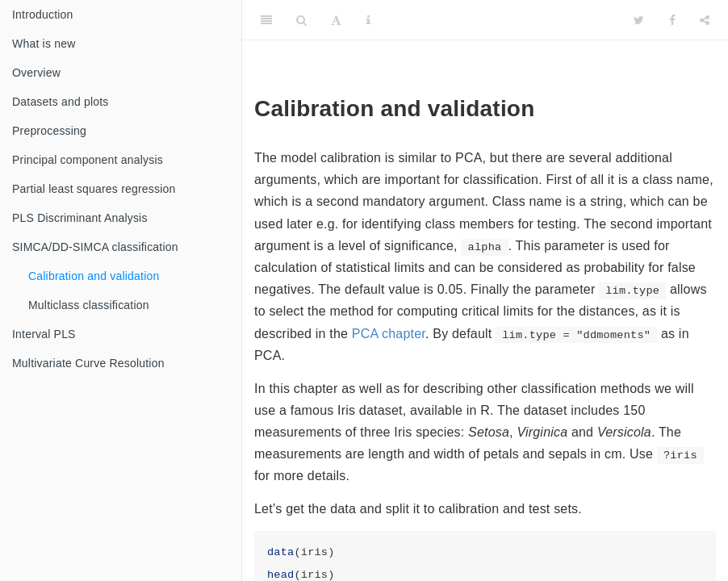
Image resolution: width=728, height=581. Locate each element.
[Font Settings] (336, 20)
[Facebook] (672, 20)
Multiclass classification (89, 305)
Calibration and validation (94, 276)
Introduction (43, 15)
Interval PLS (44, 334)
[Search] (301, 20)
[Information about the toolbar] (368, 20)
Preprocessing (49, 131)
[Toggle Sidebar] (266, 20)
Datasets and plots (61, 102)
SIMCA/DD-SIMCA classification (95, 247)
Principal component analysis (88, 160)
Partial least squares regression (94, 189)
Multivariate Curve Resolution (88, 363)
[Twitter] (639, 20)
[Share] (705, 20)
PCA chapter (389, 334)
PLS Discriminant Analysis (80, 218)
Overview (36, 73)
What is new (44, 44)
